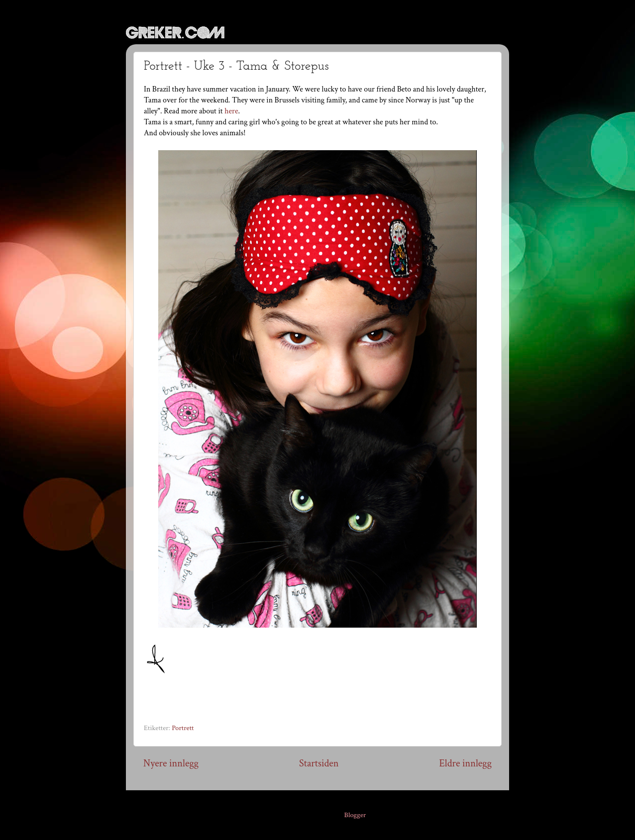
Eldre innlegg (466, 763)
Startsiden (319, 763)
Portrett (183, 728)
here (231, 111)
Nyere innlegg (171, 763)
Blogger (355, 815)
